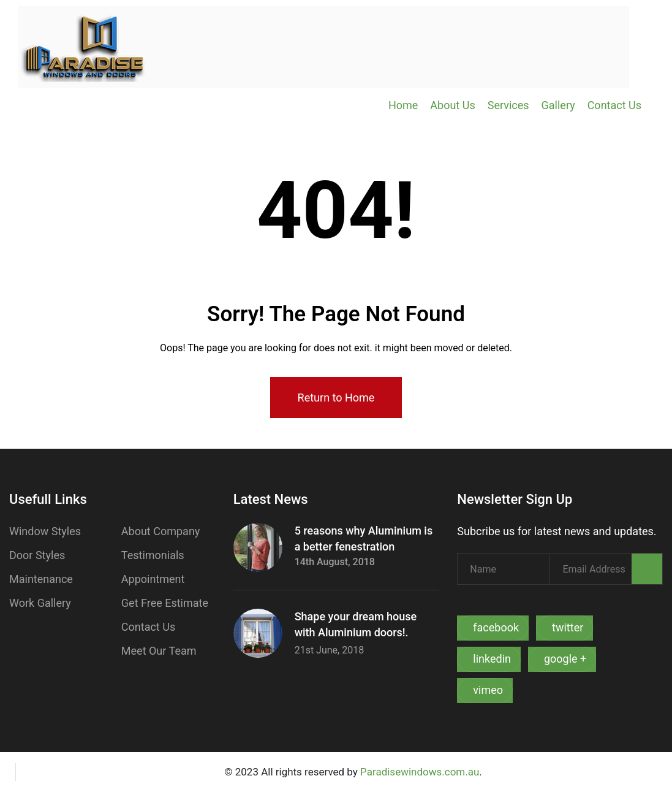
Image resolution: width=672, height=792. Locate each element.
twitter (568, 627)
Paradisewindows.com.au (420, 772)
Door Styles (37, 555)
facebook (496, 627)
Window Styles (45, 531)
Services (508, 105)
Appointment (153, 579)
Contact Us (614, 105)
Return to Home (336, 398)
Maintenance (41, 579)
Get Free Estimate (165, 603)
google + (565, 659)
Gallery (558, 105)
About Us (452, 105)
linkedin (492, 659)
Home (403, 105)
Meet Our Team (159, 651)
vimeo (488, 690)
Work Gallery (40, 603)
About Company (161, 531)
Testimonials (153, 555)
